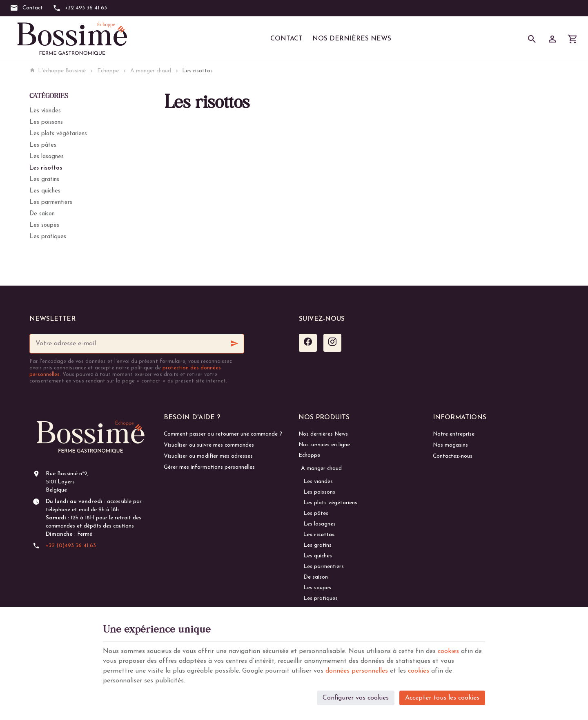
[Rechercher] (532, 39)
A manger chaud (151, 71)
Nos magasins (450, 445)
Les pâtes (43, 145)
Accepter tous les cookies (442, 698)
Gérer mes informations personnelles (209, 467)
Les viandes (45, 111)
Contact (286, 39)
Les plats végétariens (58, 134)
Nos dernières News (352, 39)
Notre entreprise (454, 434)
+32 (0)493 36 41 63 (71, 546)
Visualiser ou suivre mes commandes (209, 445)
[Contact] (26, 8)
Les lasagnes (47, 157)
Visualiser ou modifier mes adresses (208, 456)
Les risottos (46, 168)
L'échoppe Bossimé (58, 71)
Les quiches (45, 191)
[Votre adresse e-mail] (137, 344)
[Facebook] (308, 343)
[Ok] (234, 344)
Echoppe (108, 71)
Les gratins (44, 180)
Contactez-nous (453, 456)
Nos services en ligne (324, 445)
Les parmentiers (51, 202)
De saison (42, 214)
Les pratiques (48, 237)
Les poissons (46, 122)
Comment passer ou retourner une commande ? (223, 434)
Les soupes (44, 225)
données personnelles (357, 671)
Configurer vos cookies (356, 698)
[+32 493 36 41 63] (80, 8)
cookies (448, 651)
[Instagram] (332, 343)
